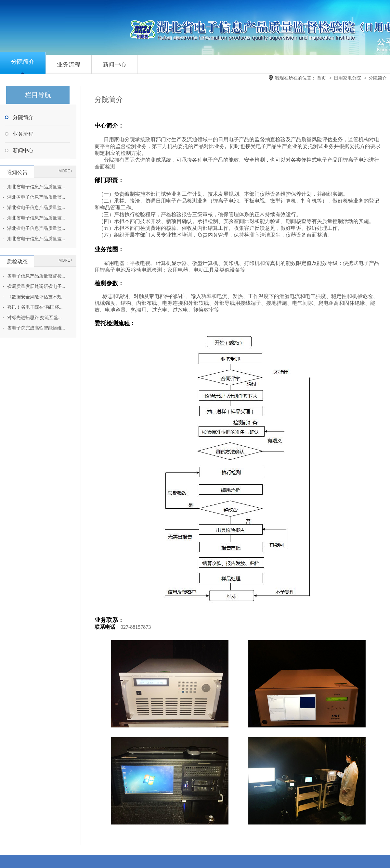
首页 (321, 78)
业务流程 (69, 65)
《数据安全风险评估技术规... (36, 297)
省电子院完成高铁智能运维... (36, 328)
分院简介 (23, 62)
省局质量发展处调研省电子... (36, 286)
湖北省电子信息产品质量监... (36, 187)
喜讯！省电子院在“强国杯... (35, 307)
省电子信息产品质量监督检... (36, 276)
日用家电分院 (347, 78)
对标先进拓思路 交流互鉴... (34, 318)
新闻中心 (114, 65)
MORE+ (65, 171)
